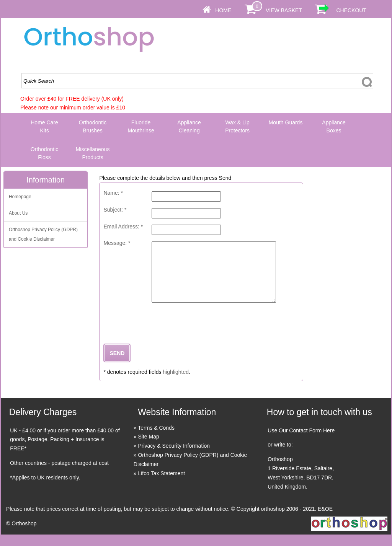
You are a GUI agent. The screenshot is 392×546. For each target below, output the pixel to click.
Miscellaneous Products (93, 153)
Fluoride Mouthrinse (141, 126)
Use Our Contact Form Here (301, 442)
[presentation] (162, 333)
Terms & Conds (156, 439)
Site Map (148, 448)
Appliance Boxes (334, 126)
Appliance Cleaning (189, 126)
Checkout (351, 10)
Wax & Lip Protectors (237, 126)
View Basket (284, 10)
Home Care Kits (44, 126)
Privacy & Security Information (174, 457)
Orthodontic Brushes (93, 126)
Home (223, 10)
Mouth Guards (286, 122)
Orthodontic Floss (44, 153)
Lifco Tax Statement (161, 485)
